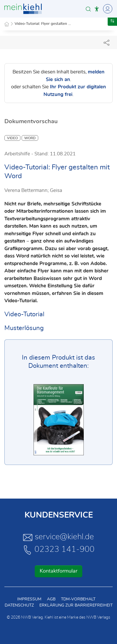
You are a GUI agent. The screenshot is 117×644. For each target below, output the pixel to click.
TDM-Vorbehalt (78, 599)
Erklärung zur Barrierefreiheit (76, 605)
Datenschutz (19, 605)
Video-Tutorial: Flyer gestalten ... (43, 24)
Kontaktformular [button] (58, 571)
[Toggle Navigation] (107, 9)
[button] (88, 9)
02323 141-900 (59, 550)
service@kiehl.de (58, 537)
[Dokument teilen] (106, 42)
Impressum (29, 599)
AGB (51, 599)
